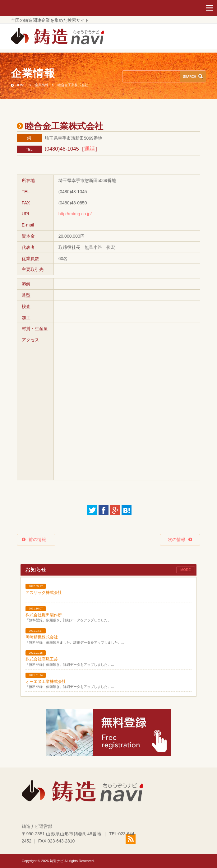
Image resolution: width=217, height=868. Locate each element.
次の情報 (177, 539)
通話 (90, 149)
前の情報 (39, 539)
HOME (21, 85)
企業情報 (42, 85)
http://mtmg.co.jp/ (75, 214)
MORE (186, 570)
